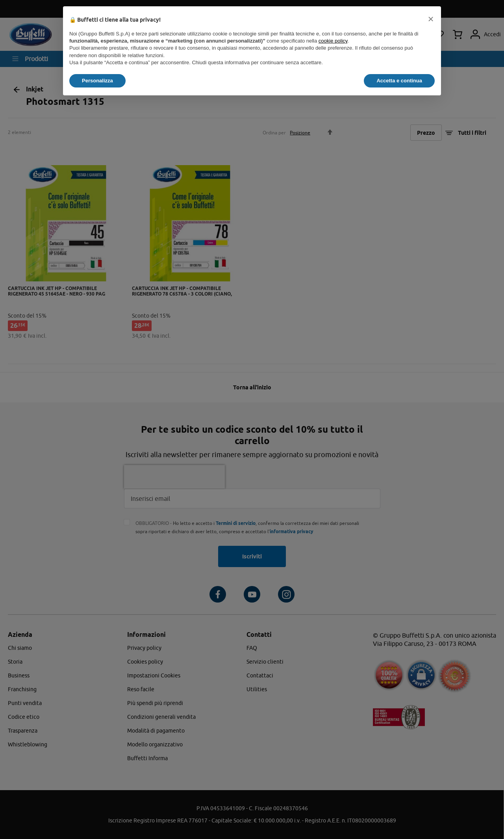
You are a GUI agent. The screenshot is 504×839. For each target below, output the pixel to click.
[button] (431, 19)
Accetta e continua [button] (399, 81)
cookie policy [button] (333, 41)
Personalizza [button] (97, 81)
